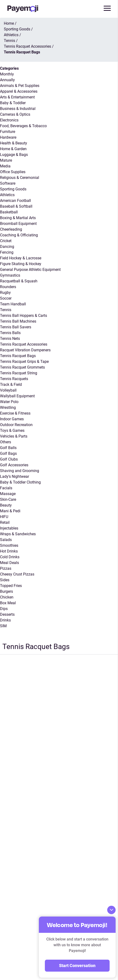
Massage (8, 494)
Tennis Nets (10, 339)
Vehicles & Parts (14, 436)
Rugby (5, 293)
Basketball (9, 212)
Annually (7, 80)
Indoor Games (12, 419)
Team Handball (13, 304)
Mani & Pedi (10, 511)
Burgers (6, 591)
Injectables (9, 528)
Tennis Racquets (14, 379)
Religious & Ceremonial (20, 178)
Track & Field (11, 385)
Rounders (8, 287)
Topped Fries (11, 586)
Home (9, 23)
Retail (5, 522)
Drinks (5, 620)
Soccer (6, 298)
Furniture (8, 132)
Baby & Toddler (13, 103)
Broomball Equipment (18, 224)
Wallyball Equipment (17, 396)
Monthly (7, 74)
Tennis (6, 310)
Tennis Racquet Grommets (22, 367)
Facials (6, 488)
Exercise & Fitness (15, 413)
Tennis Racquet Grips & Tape (24, 362)
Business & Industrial (18, 109)
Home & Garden (13, 149)
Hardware (8, 137)
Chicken (7, 597)
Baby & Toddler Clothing (20, 482)
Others (6, 442)
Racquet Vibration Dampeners (25, 350)
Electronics (9, 120)
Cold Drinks (10, 557)
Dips (4, 609)
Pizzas (6, 568)
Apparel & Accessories (19, 91)
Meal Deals (9, 563)
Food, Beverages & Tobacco (23, 126)
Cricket (6, 241)
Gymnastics (10, 275)
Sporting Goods (13, 189)
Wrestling (8, 407)
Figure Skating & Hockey (21, 264)
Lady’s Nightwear (15, 476)
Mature (6, 160)
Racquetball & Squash (19, 281)
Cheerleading (11, 229)
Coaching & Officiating (19, 235)
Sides (5, 580)
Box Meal (8, 603)
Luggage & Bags (14, 155)
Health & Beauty (14, 143)
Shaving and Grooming (20, 471)
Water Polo (9, 402)
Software (8, 183)
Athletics (7, 195)
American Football (15, 201)
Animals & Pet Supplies (20, 86)
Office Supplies (13, 172)
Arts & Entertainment (17, 97)
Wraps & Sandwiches (18, 534)
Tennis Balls (10, 333)
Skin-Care (8, 499)
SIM (3, 626)
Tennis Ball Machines (18, 321)
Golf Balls (8, 448)
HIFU (4, 517)
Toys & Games (12, 430)
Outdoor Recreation (16, 425)
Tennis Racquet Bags (18, 356)
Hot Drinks (9, 551)
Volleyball (8, 390)
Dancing (7, 247)
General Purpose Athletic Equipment (30, 270)
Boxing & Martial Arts (18, 218)
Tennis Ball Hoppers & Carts (24, 316)
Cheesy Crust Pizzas (17, 574)
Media (5, 166)
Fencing (7, 252)
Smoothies (9, 545)
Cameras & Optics (15, 114)
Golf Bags (8, 453)
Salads (6, 540)
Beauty (6, 505)
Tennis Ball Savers (16, 327)
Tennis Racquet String (19, 373)
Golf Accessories (14, 465)
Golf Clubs (9, 459)
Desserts (7, 614)
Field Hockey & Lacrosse (21, 258)
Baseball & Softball (16, 206)
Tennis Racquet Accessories (24, 344)
